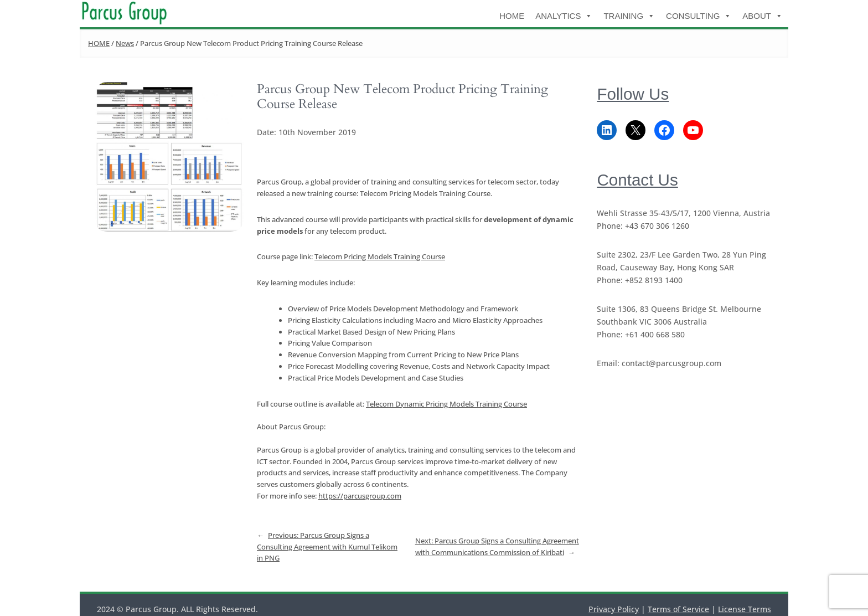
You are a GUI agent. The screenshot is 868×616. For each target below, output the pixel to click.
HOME (512, 16)
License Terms (745, 609)
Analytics (564, 16)
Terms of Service (678, 609)
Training (629, 16)
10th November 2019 (317, 132)
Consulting (699, 16)
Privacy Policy (614, 609)
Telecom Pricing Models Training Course (380, 256)
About (763, 16)
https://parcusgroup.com (360, 496)
